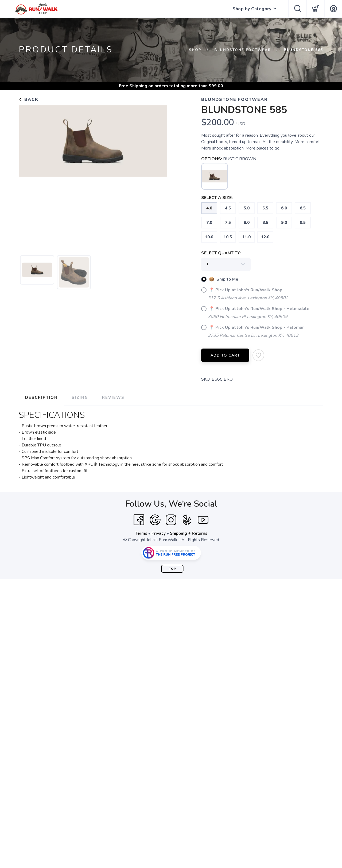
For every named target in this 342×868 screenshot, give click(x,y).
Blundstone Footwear (243, 50)
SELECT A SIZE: (217, 198)
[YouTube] (203, 520)
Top (172, 569)
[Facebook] (139, 520)
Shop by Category (252, 9)
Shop (195, 50)
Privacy (159, 533)
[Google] (155, 520)
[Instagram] (171, 520)
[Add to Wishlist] (258, 355)
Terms (141, 533)
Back (29, 100)
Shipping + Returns (189, 533)
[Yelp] (187, 520)
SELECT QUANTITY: (221, 253)
